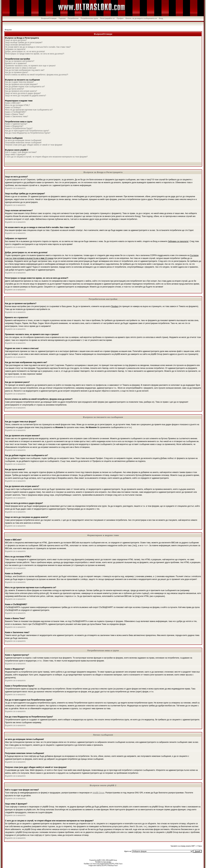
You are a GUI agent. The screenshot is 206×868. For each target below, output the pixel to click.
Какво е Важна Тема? (15, 114)
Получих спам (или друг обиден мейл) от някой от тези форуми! (34, 145)
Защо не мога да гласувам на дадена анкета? (26, 96)
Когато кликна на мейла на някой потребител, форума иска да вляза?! (37, 75)
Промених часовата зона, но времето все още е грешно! (30, 66)
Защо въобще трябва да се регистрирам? (24, 42)
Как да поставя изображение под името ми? (25, 70)
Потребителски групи (89, 18)
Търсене (62, 18)
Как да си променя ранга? (17, 72)
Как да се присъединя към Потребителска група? (27, 131)
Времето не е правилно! (16, 63)
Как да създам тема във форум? (20, 82)
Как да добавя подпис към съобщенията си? (25, 87)
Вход (161, 18)
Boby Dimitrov (107, 862)
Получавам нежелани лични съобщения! (23, 143)
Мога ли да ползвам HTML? (17, 105)
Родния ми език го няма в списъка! (21, 68)
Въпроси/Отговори (49, 18)
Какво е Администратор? (16, 124)
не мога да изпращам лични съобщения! (23, 140)
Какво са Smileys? (13, 107)
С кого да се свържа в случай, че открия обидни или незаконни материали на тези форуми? (46, 157)
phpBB (99, 860)
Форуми (8, 30)
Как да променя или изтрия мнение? (21, 84)
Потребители (73, 18)
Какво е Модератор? (14, 126)
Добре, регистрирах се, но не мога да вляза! (25, 51)
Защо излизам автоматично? (18, 45)
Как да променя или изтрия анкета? (21, 91)
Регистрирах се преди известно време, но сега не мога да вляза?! (35, 54)
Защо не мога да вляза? (16, 40)
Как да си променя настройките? (20, 61)
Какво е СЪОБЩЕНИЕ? (16, 112)
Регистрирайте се (107, 18)
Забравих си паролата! (15, 49)
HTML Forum (119, 864)
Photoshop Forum (112, 866)
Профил (120, 18)
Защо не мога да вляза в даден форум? (23, 93)
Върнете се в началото (15, 188)
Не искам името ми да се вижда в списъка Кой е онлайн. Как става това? (38, 47)
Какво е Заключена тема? (16, 117)
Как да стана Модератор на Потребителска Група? (28, 133)
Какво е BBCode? (13, 103)
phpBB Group (99, 793)
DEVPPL (112, 864)
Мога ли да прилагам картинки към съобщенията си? (29, 110)
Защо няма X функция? (16, 154)
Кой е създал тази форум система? (21, 152)
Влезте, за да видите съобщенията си (141, 18)
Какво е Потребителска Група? (19, 128)
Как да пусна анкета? (14, 89)
